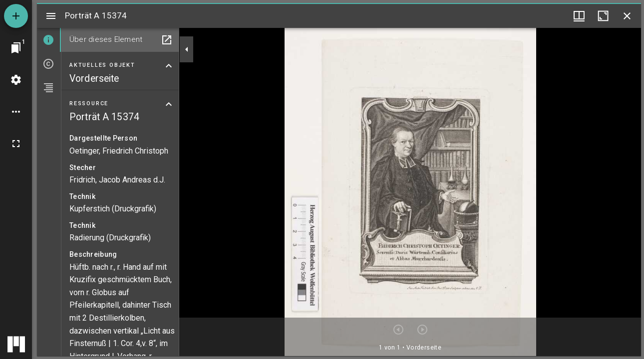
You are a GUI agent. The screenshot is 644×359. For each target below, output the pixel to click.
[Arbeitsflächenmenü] (16, 80)
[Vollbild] (16, 144)
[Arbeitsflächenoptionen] (16, 112)
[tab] (49, 40)
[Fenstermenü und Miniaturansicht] (579, 16)
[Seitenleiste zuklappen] (187, 49)
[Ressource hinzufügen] (16, 16)
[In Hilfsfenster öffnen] (167, 40)
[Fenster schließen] (627, 16)
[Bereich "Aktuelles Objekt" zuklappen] (169, 66)
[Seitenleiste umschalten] (51, 16)
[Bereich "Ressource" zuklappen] (169, 104)
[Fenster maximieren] (603, 16)
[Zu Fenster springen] (16, 48)
